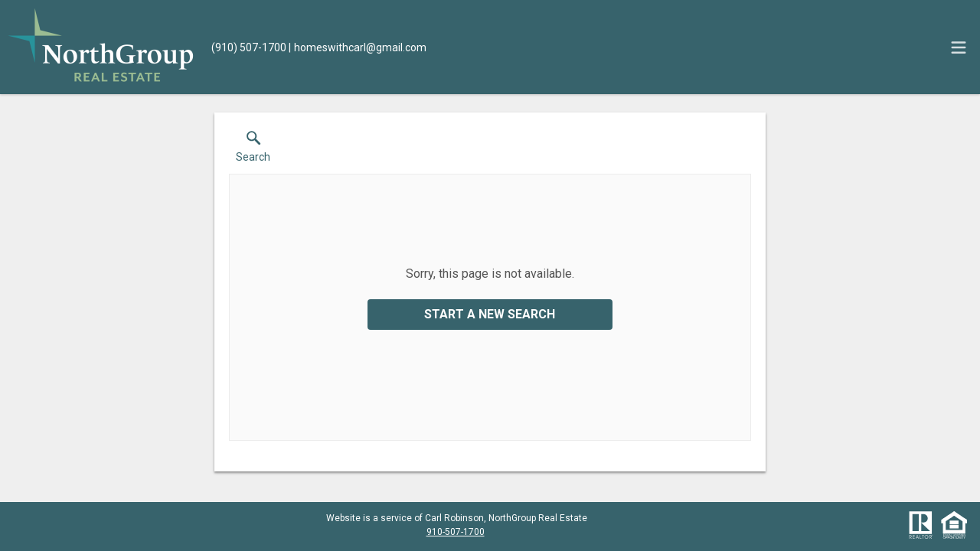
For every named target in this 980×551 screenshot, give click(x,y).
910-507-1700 (456, 532)
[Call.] (249, 47)
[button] (253, 150)
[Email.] (358, 47)
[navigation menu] (959, 47)
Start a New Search (490, 314)
